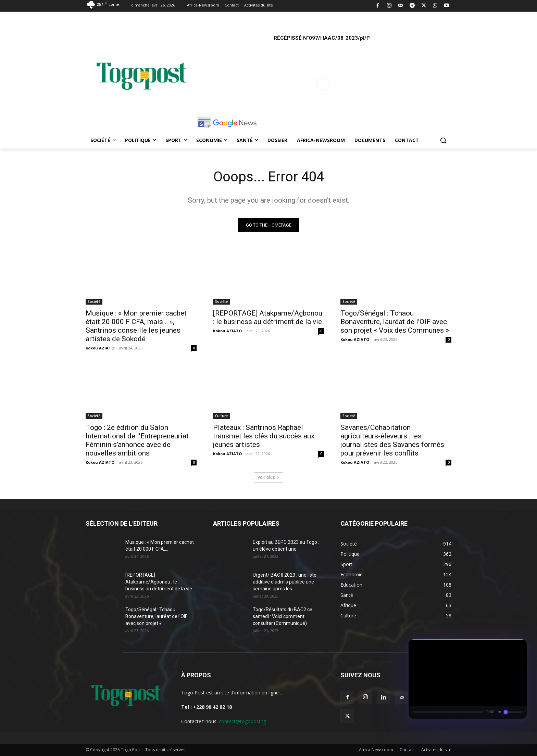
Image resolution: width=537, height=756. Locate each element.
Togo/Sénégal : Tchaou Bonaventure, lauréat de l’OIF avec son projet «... (156, 616)
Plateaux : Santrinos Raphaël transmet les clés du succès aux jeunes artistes (264, 436)
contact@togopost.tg (242, 721)
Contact (407, 750)
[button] (443, 140)
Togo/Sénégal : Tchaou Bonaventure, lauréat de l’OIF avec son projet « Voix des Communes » (395, 322)
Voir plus (268, 477)
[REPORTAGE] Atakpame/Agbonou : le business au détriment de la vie (268, 317)
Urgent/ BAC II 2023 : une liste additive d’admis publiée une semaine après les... (285, 582)
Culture (221, 416)
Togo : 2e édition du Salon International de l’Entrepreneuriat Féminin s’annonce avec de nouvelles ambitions (137, 440)
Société (94, 302)
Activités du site (436, 750)
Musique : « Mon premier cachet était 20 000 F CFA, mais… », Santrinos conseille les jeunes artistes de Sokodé (136, 326)
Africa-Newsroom (376, 750)
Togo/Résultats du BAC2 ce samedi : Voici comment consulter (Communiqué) (283, 616)
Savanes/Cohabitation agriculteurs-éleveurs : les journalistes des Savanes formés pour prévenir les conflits (392, 440)
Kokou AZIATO (100, 348)
